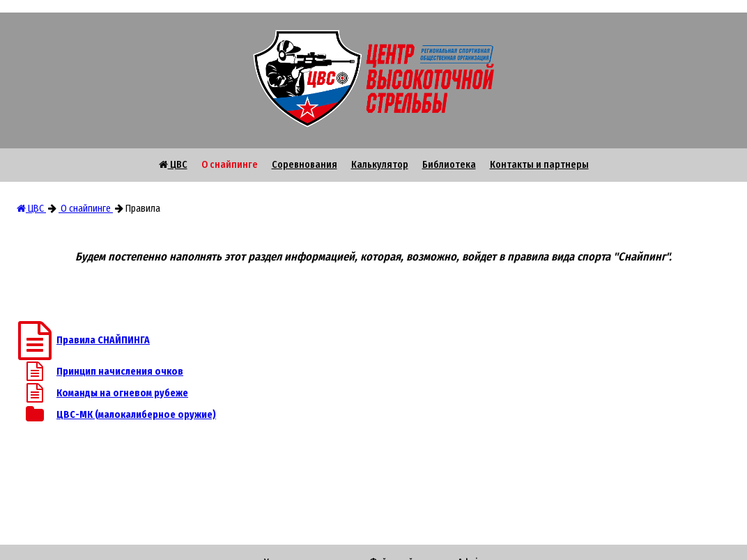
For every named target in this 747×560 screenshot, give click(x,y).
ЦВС (173, 165)
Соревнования (305, 165)
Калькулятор (380, 165)
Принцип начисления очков (120, 372)
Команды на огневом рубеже (122, 393)
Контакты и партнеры (539, 165)
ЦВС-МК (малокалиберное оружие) (136, 415)
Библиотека (449, 165)
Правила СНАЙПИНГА (103, 340)
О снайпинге (230, 165)
